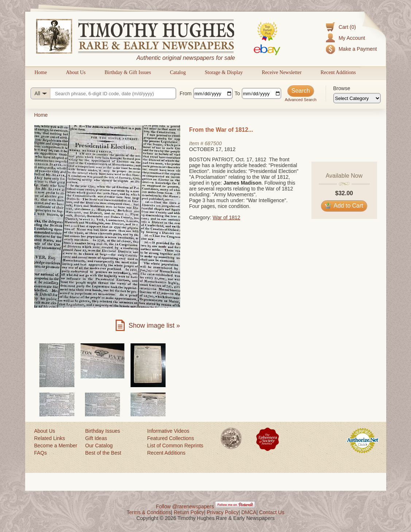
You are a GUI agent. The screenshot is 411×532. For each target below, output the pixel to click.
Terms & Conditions (149, 512)
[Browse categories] (357, 98)
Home (41, 72)
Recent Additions (338, 72)
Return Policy (189, 512)
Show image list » (154, 325)
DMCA (249, 512)
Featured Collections (171, 438)
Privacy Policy (223, 512)
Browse (342, 88)
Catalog (178, 72)
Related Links (50, 438)
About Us (76, 72)
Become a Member (56, 446)
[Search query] (103, 93)
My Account (352, 38)
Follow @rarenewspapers (185, 506)
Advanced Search (301, 100)
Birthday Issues (103, 431)
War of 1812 (226, 217)
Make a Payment (358, 49)
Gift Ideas (96, 438)
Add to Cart (344, 206)
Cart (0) (347, 27)
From (186, 93)
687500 (213, 143)
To (237, 93)
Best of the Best (103, 453)
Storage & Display (224, 72)
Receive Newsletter (282, 72)
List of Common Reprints (175, 446)
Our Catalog (99, 446)
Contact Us (272, 512)
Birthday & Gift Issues (128, 72)
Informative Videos (168, 431)
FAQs (41, 453)
